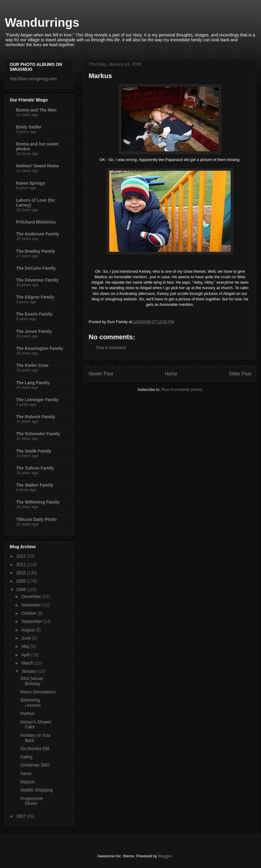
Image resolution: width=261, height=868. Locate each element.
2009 (22, 581)
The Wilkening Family (38, 502)
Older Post (240, 374)
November (32, 605)
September (32, 621)
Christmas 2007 (35, 765)
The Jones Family (34, 331)
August (28, 630)
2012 (22, 556)
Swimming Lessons (31, 703)
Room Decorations (38, 692)
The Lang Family (33, 383)
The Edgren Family (35, 297)
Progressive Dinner (32, 801)
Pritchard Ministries (36, 222)
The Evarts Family (34, 314)
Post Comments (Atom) (182, 390)
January (29, 671)
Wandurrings (42, 22)
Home (171, 374)
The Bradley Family (36, 251)
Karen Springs (31, 183)
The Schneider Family (38, 434)
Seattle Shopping (37, 790)
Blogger (165, 856)
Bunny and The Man (36, 110)
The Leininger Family (37, 400)
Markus (27, 713)
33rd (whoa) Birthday (32, 681)
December (32, 596)
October (29, 613)
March (28, 663)
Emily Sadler (29, 127)
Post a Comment (111, 348)
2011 (22, 565)
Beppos (27, 782)
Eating (26, 757)
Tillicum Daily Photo (36, 519)
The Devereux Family (37, 280)
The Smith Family (34, 451)
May (26, 646)
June (26, 638)
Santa (26, 774)
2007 (22, 816)
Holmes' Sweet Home (37, 166)
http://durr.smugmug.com (33, 79)
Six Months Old (35, 749)
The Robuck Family (36, 417)
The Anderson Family (38, 234)
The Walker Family (35, 485)
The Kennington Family (40, 348)
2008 (22, 589)
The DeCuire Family (36, 268)
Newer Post (101, 374)
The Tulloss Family (35, 468)
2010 (22, 573)
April (26, 655)
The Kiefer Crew (32, 365)
